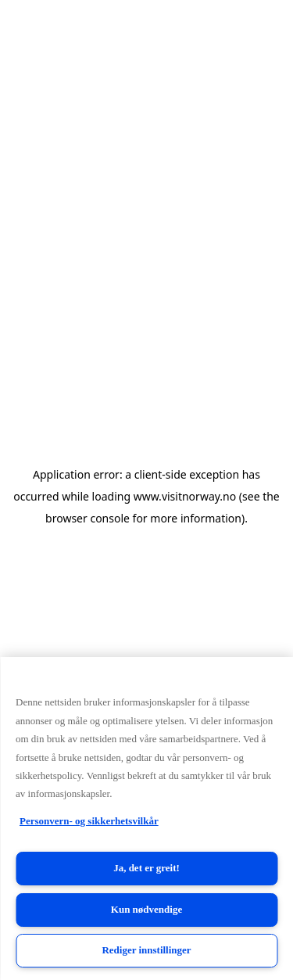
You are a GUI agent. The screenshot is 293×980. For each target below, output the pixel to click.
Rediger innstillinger (146, 950)
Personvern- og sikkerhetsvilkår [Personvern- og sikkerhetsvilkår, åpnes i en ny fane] (89, 821)
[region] (146, 818)
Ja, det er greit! (146, 868)
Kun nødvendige (146, 909)
